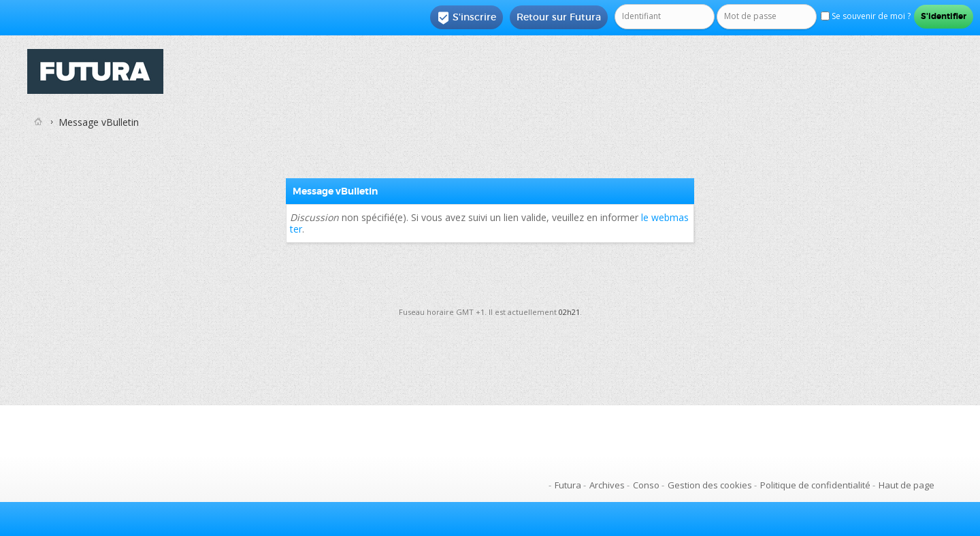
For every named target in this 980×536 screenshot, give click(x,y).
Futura (568, 485)
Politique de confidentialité (815, 485)
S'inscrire (467, 18)
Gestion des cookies (710, 485)
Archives (607, 485)
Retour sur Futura (559, 17)
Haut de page (906, 485)
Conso (646, 485)
